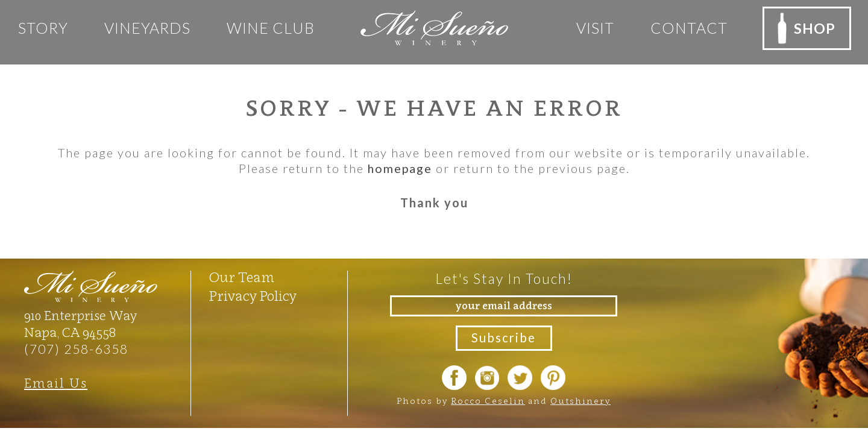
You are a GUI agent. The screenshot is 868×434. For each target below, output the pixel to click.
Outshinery (580, 401)
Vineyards (147, 28)
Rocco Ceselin (488, 401)
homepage (400, 168)
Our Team (243, 277)
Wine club (271, 28)
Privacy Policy (253, 295)
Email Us (56, 382)
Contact (684, 28)
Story (43, 28)
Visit (590, 28)
